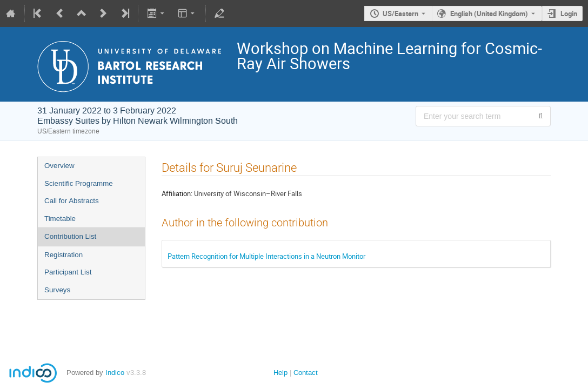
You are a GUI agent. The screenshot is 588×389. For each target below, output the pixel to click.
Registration (64, 255)
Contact (306, 373)
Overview (59, 166)
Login (569, 14)
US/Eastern (400, 14)
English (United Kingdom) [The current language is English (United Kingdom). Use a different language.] (489, 14)
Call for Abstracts (72, 201)
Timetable (60, 219)
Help (280, 373)
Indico (115, 373)
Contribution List (70, 236)
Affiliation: (177, 193)
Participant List (68, 272)
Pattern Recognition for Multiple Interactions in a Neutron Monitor (266, 256)
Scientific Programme (79, 183)
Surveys (57, 290)
